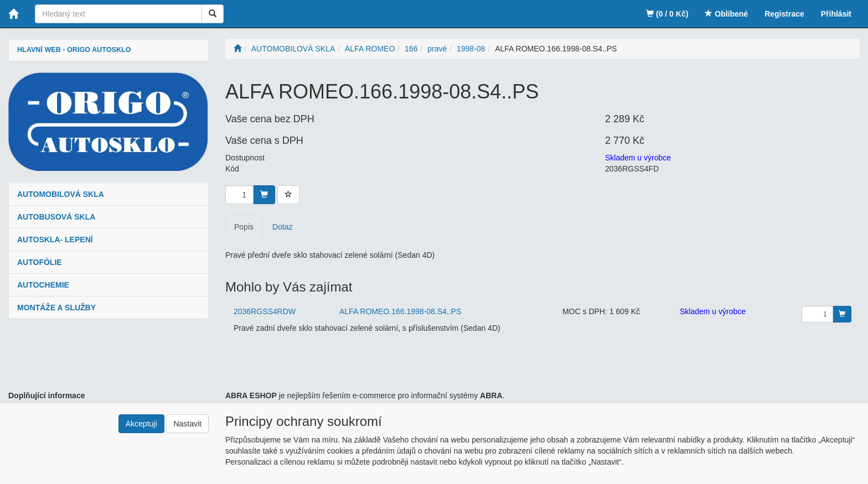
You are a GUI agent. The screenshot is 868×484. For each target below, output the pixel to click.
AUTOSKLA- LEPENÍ (55, 240)
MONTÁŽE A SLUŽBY (56, 308)
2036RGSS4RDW (265, 311)
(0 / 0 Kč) (667, 14)
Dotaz (283, 227)
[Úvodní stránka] (237, 49)
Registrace (784, 14)
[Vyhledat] (213, 14)
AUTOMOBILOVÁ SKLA (61, 194)
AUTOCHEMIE (43, 285)
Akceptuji (141, 424)
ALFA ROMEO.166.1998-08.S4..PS (400, 311)
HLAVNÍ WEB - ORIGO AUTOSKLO (74, 50)
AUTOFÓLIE (40, 262)
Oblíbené (726, 14)
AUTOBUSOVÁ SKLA (56, 217)
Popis (244, 227)
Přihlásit (836, 14)
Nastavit (187, 424)
